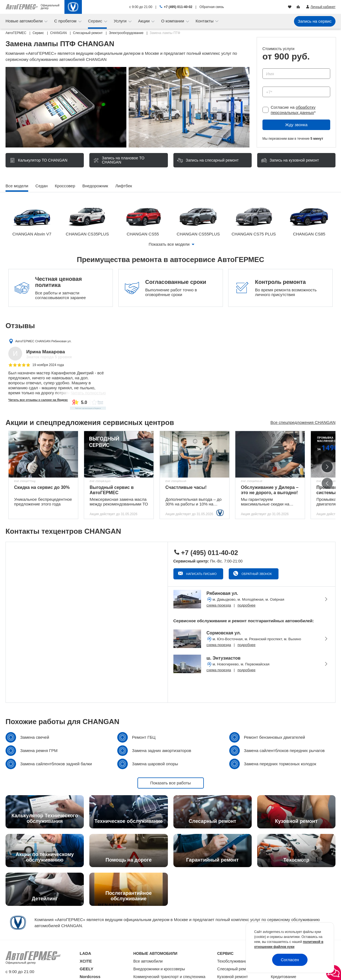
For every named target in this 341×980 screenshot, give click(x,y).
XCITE (86, 961)
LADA (85, 953)
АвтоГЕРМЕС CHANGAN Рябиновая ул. (43, 341)
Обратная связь (212, 7)
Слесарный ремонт (234, 969)
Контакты (205, 21)
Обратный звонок (256, 574)
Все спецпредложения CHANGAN (303, 422)
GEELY (86, 969)
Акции (144, 21)
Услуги (121, 21)
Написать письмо (201, 574)
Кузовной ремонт (232, 977)
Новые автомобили (25, 21)
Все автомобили (148, 961)
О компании (173, 21)
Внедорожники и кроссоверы (159, 969)
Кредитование (283, 977)
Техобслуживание (233, 961)
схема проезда (219, 605)
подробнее (247, 605)
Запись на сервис (315, 21)
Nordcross (90, 977)
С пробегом (66, 21)
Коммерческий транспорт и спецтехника (169, 977)
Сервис (96, 21)
